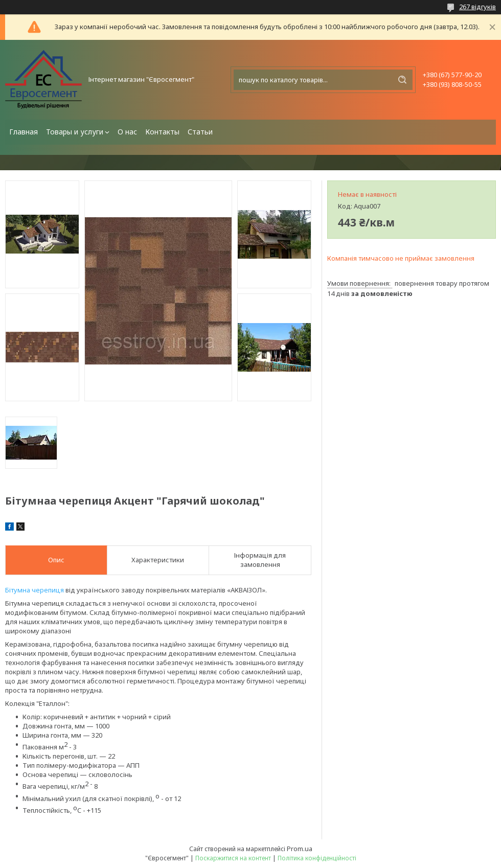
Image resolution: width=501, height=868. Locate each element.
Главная (24, 132)
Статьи (200, 132)
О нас (127, 132)
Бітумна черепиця (35, 590)
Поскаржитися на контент (233, 858)
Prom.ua (300, 849)
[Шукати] (402, 80)
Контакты (162, 132)
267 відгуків (477, 7)
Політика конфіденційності (317, 858)
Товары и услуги (75, 132)
